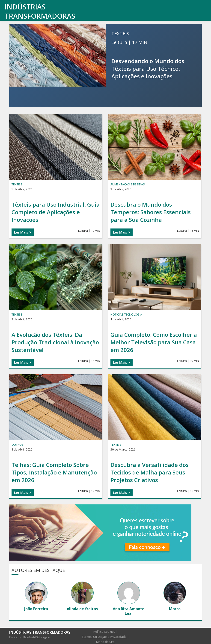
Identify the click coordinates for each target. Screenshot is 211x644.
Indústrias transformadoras (40, 11)
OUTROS (18, 445)
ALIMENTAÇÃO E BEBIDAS (128, 184)
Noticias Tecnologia (126, 314)
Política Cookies (104, 632)
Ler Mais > (23, 232)
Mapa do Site (105, 642)
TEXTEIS (120, 34)
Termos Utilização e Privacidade (104, 637)
